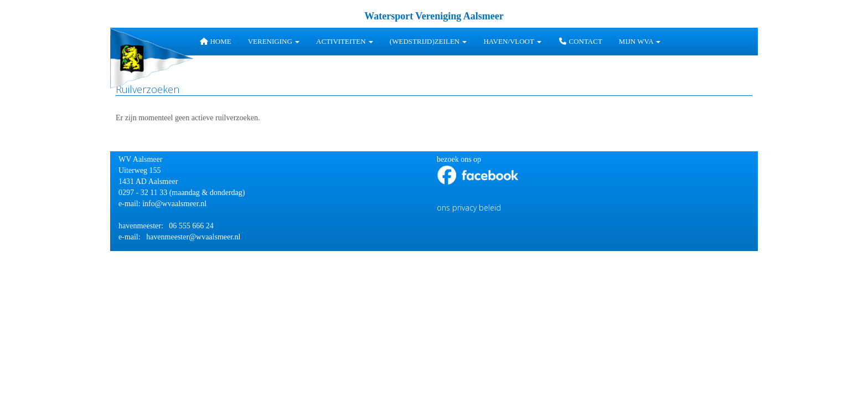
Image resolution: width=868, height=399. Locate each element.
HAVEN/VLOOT (512, 41)
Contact (580, 41)
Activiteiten (345, 41)
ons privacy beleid (469, 208)
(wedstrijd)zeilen (428, 41)
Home (215, 41)
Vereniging (274, 41)
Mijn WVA (640, 41)
